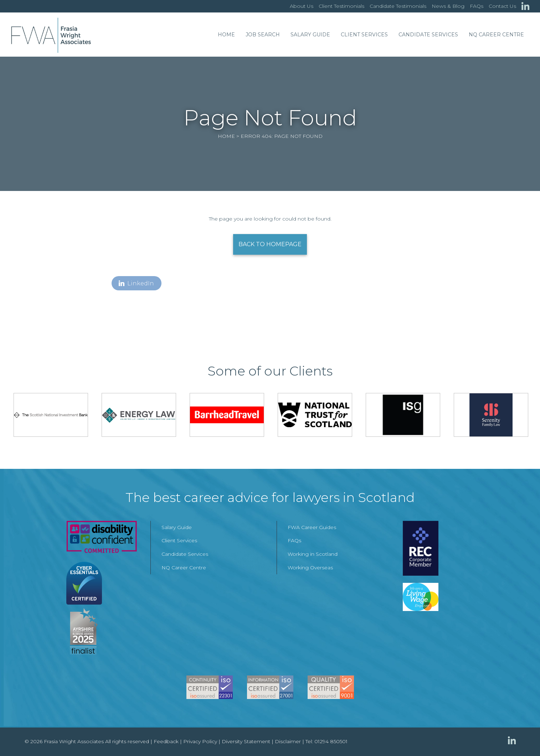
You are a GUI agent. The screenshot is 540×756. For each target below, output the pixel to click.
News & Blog (448, 6)
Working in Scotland (313, 554)
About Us (302, 6)
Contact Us (502, 6)
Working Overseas (310, 568)
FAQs (477, 6)
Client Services (364, 35)
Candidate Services (428, 35)
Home (226, 35)
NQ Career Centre (496, 35)
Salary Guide (310, 35)
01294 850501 (331, 741)
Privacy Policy (200, 741)
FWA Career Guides (312, 527)
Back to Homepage (270, 244)
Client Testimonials (341, 6)
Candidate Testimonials (398, 6)
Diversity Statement (246, 741)
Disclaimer (288, 741)
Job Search (263, 35)
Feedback (166, 741)
